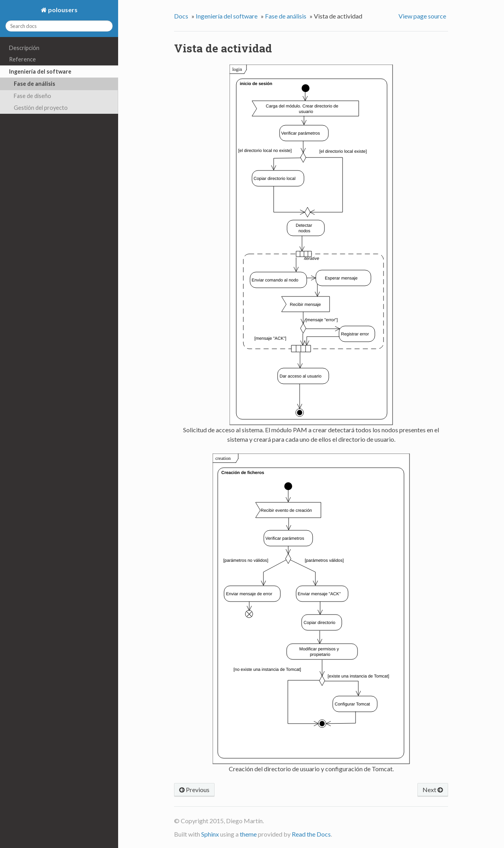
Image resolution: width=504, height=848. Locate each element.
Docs (181, 16)
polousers (62, 10)
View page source (422, 16)
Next (433, 790)
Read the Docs (311, 834)
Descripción (24, 48)
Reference (22, 59)
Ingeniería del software (40, 71)
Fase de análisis (34, 84)
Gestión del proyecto (41, 108)
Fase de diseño (32, 96)
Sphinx (210, 834)
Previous (194, 790)
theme (248, 834)
